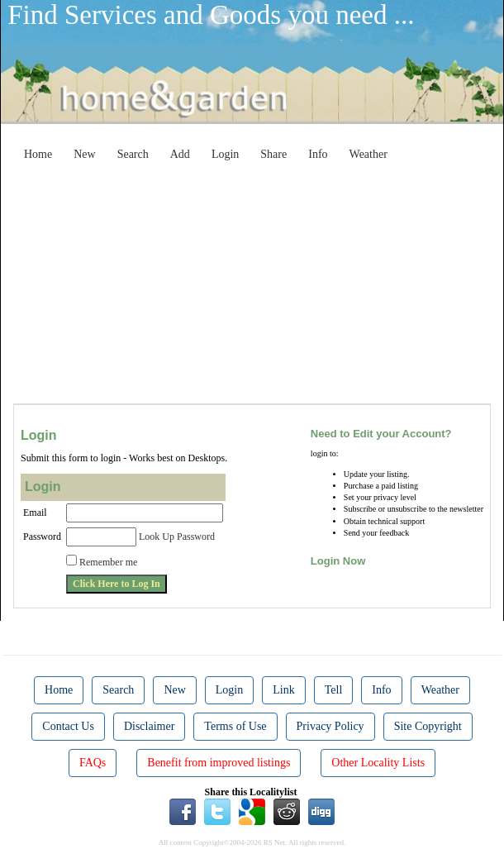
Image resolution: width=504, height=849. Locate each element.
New (84, 154)
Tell (334, 690)
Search (133, 154)
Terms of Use (235, 726)
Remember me (108, 562)
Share (273, 154)
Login (225, 154)
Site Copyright (428, 726)
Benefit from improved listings (219, 763)
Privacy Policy (330, 726)
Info (318, 154)
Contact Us (68, 726)
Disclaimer (149, 726)
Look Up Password (177, 537)
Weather (368, 154)
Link (283, 690)
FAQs (93, 763)
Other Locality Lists (378, 763)
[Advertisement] (265, 284)
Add (180, 154)
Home (38, 154)
